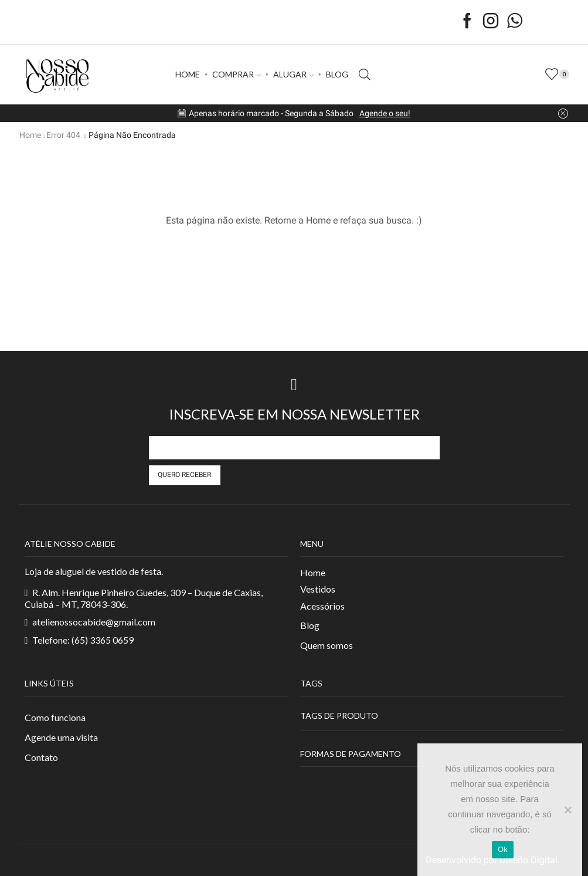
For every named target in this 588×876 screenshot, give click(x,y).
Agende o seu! (385, 113)
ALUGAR (293, 74)
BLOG (337, 74)
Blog (310, 625)
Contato (41, 757)
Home (30, 135)
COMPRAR (237, 74)
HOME (188, 74)
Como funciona (55, 717)
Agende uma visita (61, 737)
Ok (503, 849)
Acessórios (322, 605)
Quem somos (327, 645)
